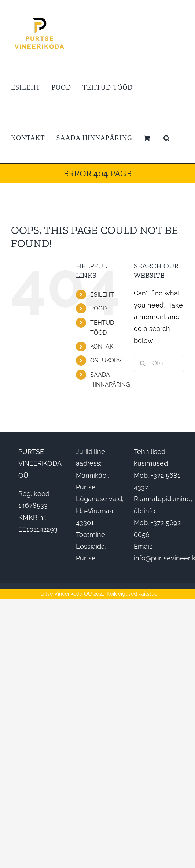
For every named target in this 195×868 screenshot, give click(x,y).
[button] (167, 138)
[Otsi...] (159, 363)
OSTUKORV (106, 360)
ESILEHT (102, 295)
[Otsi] (143, 363)
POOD (98, 308)
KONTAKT (104, 347)
